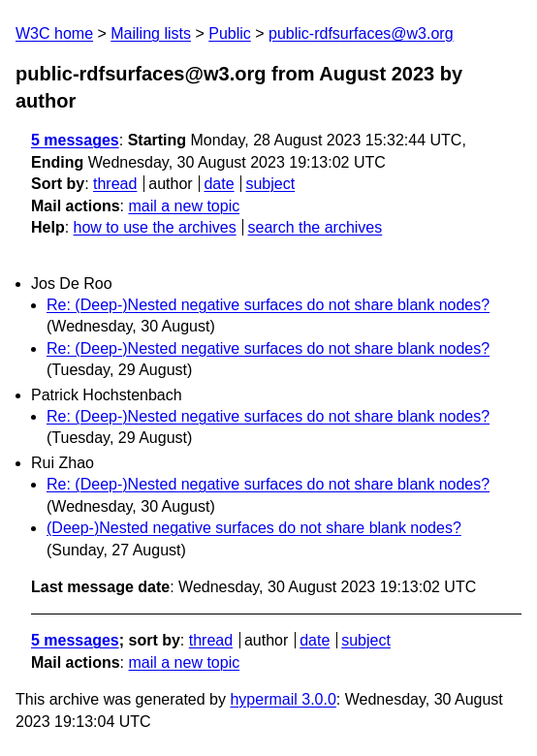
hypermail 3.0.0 (283, 699)
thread (115, 184)
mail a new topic (184, 206)
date (219, 184)
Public (230, 33)
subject (270, 184)
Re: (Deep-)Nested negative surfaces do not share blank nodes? (268, 305)
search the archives (316, 227)
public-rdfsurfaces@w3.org (361, 33)
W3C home (54, 33)
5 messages (75, 140)
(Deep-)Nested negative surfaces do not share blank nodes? (254, 528)
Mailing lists (151, 33)
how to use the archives (155, 227)
